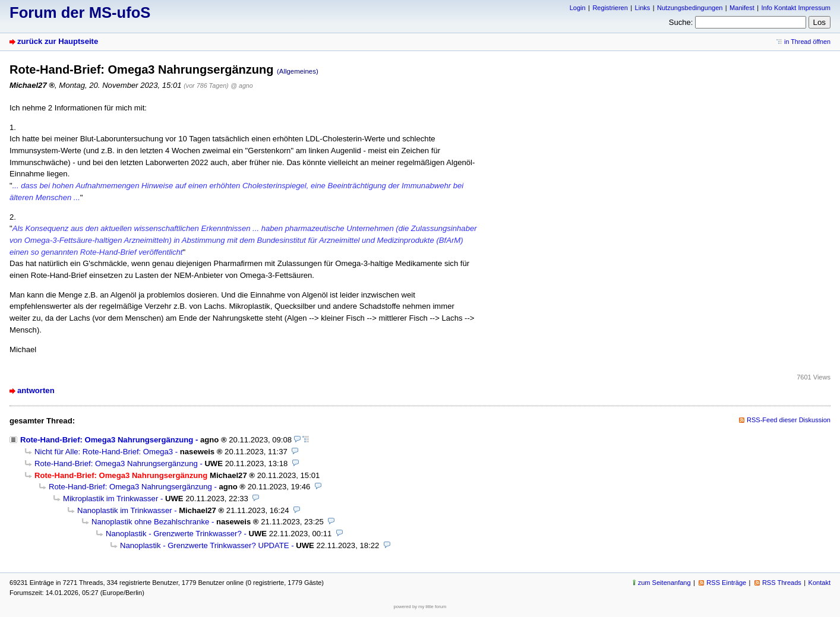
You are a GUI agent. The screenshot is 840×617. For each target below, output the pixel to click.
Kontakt (820, 583)
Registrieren (610, 8)
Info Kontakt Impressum (796, 8)
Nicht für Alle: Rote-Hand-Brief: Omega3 (104, 452)
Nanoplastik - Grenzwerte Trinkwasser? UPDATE (205, 545)
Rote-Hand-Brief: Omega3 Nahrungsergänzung (107, 440)
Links (643, 8)
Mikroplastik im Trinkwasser (110, 499)
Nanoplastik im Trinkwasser (125, 510)
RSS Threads (782, 583)
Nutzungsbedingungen (690, 8)
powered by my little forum (420, 607)
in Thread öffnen (807, 42)
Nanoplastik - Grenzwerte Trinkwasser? (174, 534)
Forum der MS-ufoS (80, 12)
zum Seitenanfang (664, 583)
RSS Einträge (726, 583)
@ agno (241, 86)
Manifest (742, 8)
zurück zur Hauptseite (58, 41)
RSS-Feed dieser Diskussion (789, 420)
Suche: (681, 22)
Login (578, 8)
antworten (36, 390)
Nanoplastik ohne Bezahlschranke (150, 522)
